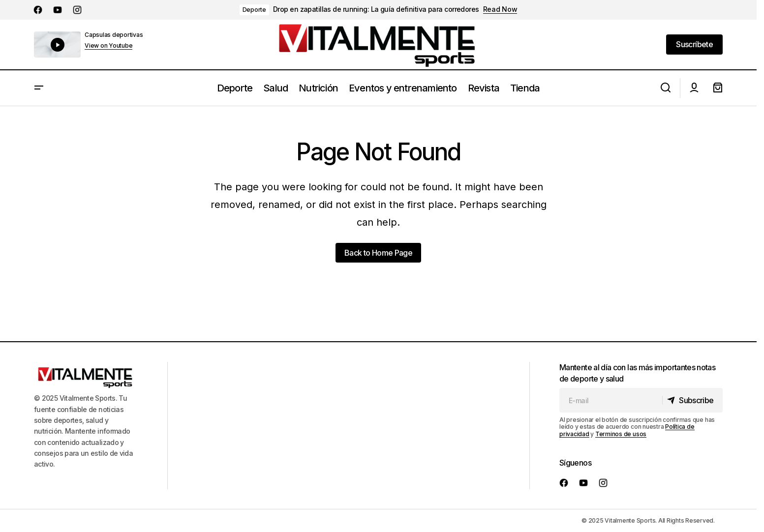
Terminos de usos (621, 434)
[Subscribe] (691, 400)
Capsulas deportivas (114, 35)
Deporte (254, 10)
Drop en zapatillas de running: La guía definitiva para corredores (376, 9)
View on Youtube (108, 46)
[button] (39, 88)
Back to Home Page (378, 253)
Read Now (500, 9)
